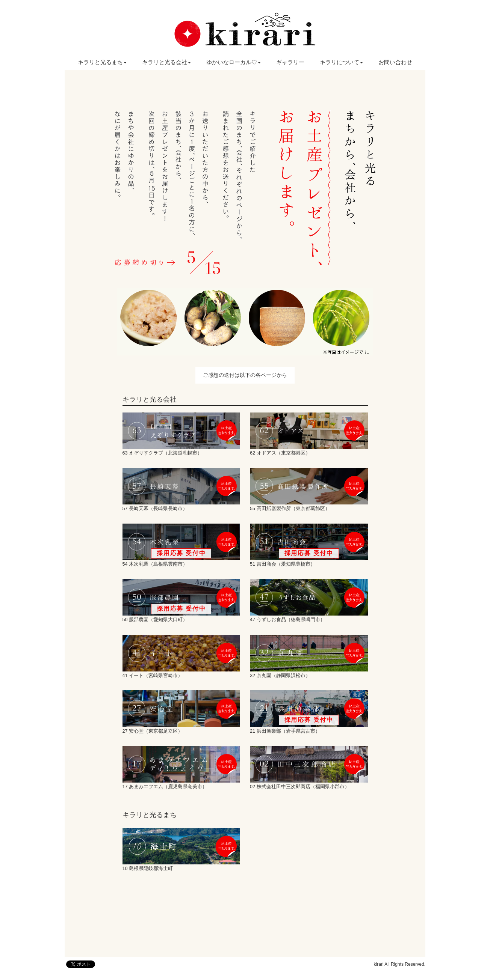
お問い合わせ (395, 62)
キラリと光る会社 (166, 62)
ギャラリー (290, 62)
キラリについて (341, 62)
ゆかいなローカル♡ (234, 62)
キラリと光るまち (102, 62)
